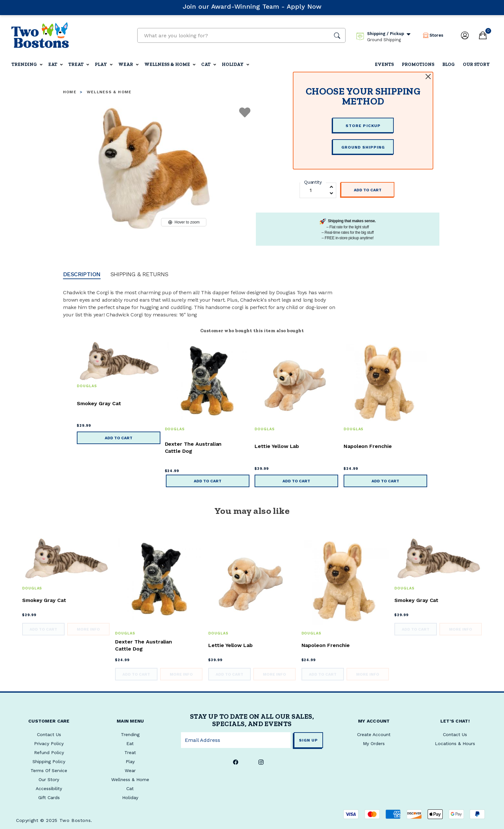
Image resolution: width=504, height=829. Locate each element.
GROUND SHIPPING (363, 147)
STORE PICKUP (363, 126)
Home (70, 92)
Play (101, 64)
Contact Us (455, 734)
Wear (126, 64)
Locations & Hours (455, 743)
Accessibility (49, 788)
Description (82, 274)
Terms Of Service (49, 770)
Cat (206, 64)
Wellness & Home (167, 64)
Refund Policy (49, 752)
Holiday (233, 64)
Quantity (313, 182)
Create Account (374, 734)
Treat (76, 64)
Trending (24, 64)
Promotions (418, 64)
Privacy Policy (49, 743)
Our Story (476, 64)
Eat (53, 64)
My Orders (374, 743)
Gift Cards (49, 797)
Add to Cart (368, 190)
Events (384, 64)
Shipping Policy (49, 761)
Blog (449, 64)
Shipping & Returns (139, 274)
